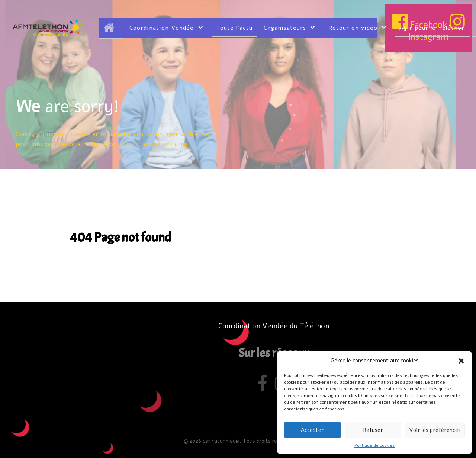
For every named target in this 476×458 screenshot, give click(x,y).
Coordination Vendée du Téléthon (274, 326)
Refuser (373, 430)
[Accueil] (111, 28)
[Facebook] (264, 387)
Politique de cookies (374, 445)
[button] (461, 361)
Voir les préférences (435, 430)
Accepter (312, 430)
